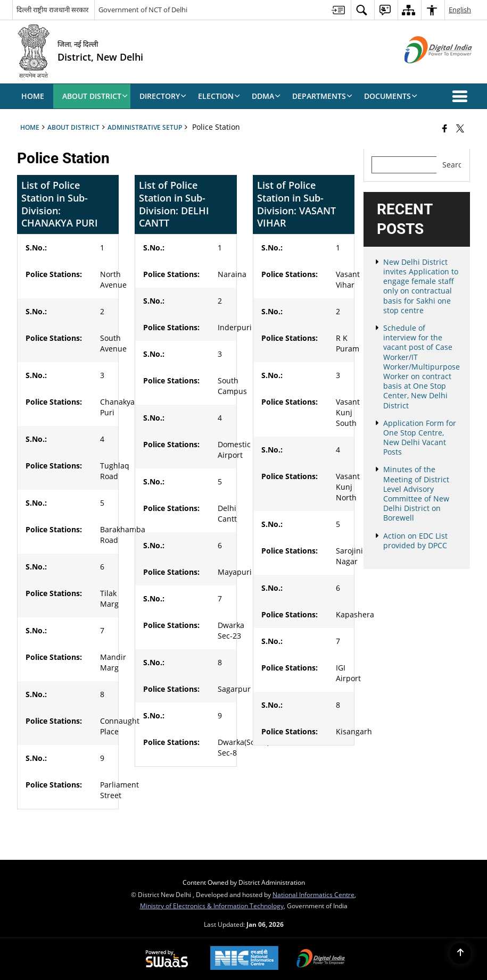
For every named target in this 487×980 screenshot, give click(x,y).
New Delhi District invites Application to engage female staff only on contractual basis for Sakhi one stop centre (421, 286)
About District (73, 127)
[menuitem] (338, 10)
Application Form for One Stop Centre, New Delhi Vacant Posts (420, 438)
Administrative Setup (145, 127)
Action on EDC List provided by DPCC (415, 541)
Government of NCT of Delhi (143, 10)
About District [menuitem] (95, 96)
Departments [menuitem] (322, 96)
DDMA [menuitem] (266, 96)
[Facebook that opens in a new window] (445, 128)
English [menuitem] (460, 10)
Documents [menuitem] (391, 96)
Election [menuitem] (219, 96)
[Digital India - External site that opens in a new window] (425, 72)
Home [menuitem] (33, 96)
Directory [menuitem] (163, 96)
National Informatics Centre (313, 894)
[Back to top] (460, 953)
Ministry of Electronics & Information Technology (212, 906)
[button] (462, 96)
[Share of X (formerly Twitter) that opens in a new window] (460, 128)
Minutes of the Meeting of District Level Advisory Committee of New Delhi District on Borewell (416, 493)
